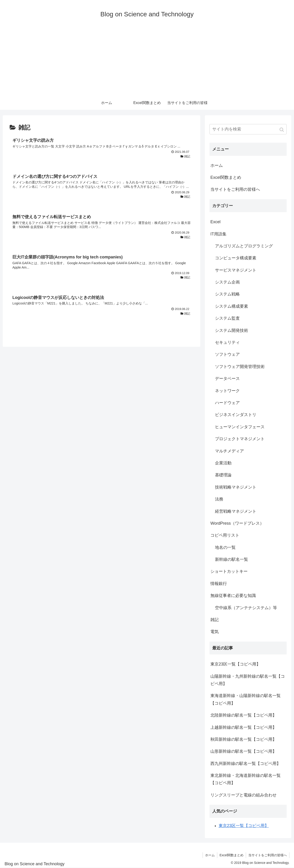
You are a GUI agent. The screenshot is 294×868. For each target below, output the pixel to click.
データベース (227, 379)
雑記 (215, 620)
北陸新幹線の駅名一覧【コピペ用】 (243, 715)
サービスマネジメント (236, 270)
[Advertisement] (147, 61)
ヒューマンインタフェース (240, 427)
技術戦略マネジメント (236, 487)
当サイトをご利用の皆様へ (235, 189)
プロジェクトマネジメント (240, 439)
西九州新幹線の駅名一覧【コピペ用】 (246, 764)
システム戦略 (227, 294)
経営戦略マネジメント (236, 511)
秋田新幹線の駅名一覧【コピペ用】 (243, 739)
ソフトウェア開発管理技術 (240, 367)
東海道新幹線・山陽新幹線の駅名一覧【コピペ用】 (246, 699)
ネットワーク (227, 391)
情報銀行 (219, 584)
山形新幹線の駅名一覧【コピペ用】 (243, 751)
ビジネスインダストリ (236, 415)
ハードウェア (227, 403)
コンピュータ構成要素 (236, 258)
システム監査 (227, 318)
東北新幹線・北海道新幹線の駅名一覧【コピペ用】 (246, 779)
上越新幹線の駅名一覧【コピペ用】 (243, 727)
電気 (215, 632)
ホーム (217, 165)
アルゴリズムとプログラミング (244, 246)
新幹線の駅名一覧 (232, 559)
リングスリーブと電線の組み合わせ (243, 795)
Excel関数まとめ (226, 177)
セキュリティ (227, 342)
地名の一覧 (225, 547)
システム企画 (227, 282)
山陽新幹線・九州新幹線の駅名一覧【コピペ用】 (248, 680)
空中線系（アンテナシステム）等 (246, 608)
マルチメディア (229, 451)
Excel (215, 222)
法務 (219, 499)
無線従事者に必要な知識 (233, 596)
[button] (282, 130)
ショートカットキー (229, 571)
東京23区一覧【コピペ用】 (235, 664)
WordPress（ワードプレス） (237, 523)
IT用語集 (218, 234)
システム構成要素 (232, 306)
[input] (248, 129)
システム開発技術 (232, 330)
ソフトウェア (227, 354)
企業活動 (223, 463)
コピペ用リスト (225, 535)
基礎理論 (223, 475)
